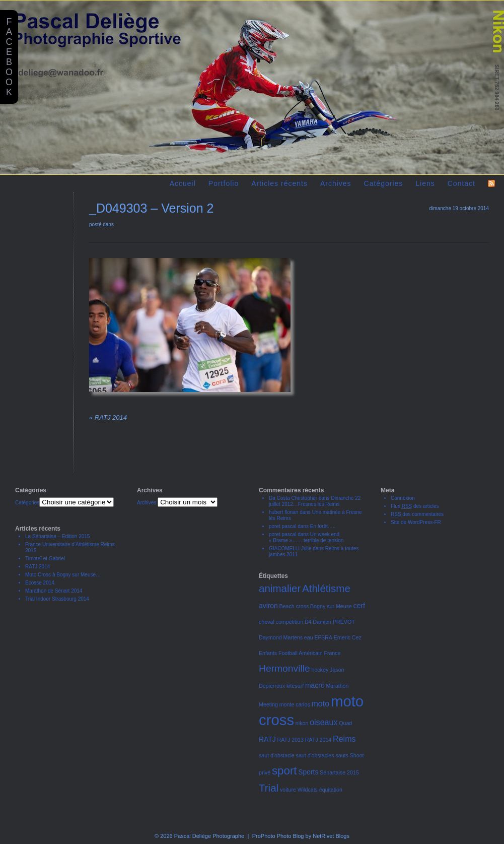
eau (309, 637)
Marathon (337, 686)
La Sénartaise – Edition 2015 (57, 536)
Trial (269, 788)
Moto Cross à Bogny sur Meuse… (63, 575)
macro (315, 685)
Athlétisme (326, 588)
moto (321, 703)
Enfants (268, 653)
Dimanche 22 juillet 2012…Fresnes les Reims (315, 501)
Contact (461, 183)
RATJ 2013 (290, 740)
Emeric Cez (348, 637)
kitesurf (295, 686)
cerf (359, 606)
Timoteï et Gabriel (45, 559)
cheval (267, 622)
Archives (336, 183)
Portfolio (224, 183)
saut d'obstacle (277, 755)
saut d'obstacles (315, 755)
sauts (342, 755)
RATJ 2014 (108, 417)
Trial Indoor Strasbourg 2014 (57, 599)
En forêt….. (323, 526)
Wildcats (308, 790)
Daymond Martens (281, 637)
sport (284, 771)
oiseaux (323, 722)
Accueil (183, 183)
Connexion (403, 498)
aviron (268, 606)
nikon (302, 723)
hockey (320, 670)
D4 (308, 622)
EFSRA (323, 637)
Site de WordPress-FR (416, 522)
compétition (290, 622)
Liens (425, 183)
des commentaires (417, 514)
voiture (288, 790)
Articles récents (279, 183)
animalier (280, 588)
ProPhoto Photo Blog (278, 836)
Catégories (384, 183)
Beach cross (294, 606)
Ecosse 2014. (41, 583)
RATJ (267, 739)
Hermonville (284, 668)
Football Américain (301, 653)
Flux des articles (415, 506)
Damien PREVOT (334, 622)
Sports (308, 772)
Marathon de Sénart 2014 (54, 591)
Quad (345, 723)
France (332, 653)
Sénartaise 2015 (339, 772)
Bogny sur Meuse (331, 606)
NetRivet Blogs (331, 836)
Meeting (268, 704)
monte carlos (295, 704)
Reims (344, 739)
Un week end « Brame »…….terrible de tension (306, 537)
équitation (331, 790)
